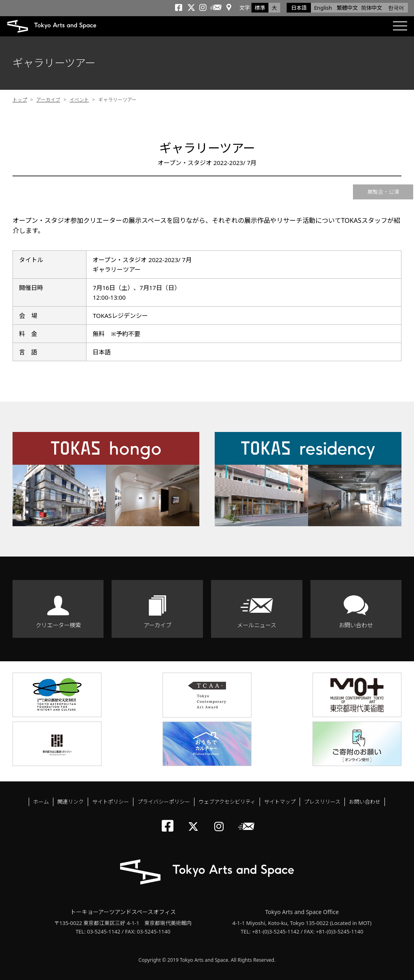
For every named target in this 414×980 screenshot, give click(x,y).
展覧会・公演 (383, 192)
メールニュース (257, 625)
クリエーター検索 (58, 625)
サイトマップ (280, 802)
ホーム (41, 802)
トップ (20, 100)
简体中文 (372, 8)
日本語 (299, 8)
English (323, 8)
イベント (79, 100)
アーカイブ (48, 100)
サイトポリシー (111, 802)
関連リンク (71, 802)
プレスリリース (322, 802)
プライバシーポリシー (164, 802)
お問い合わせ (356, 625)
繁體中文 (347, 8)
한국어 (396, 8)
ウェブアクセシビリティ (227, 802)
